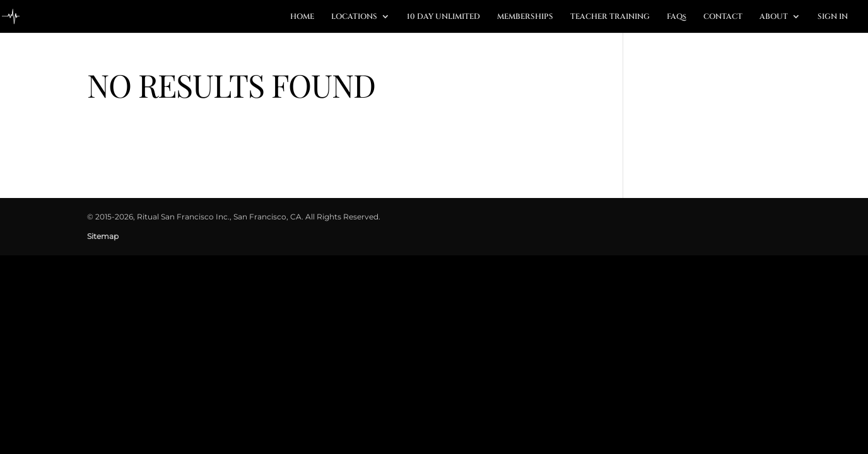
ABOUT (774, 17)
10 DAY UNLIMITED (443, 17)
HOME (302, 17)
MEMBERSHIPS (525, 17)
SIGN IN (833, 17)
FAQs (677, 17)
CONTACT (723, 17)
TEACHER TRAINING (610, 17)
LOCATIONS (354, 17)
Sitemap (103, 236)
